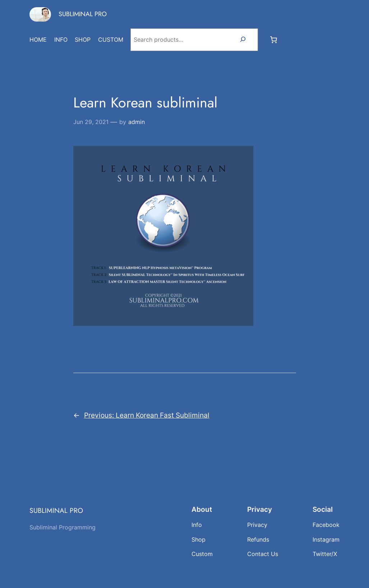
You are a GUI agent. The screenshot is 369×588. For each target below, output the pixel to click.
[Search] (243, 40)
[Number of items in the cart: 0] (274, 40)
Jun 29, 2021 (91, 122)
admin (137, 122)
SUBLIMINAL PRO (83, 14)
